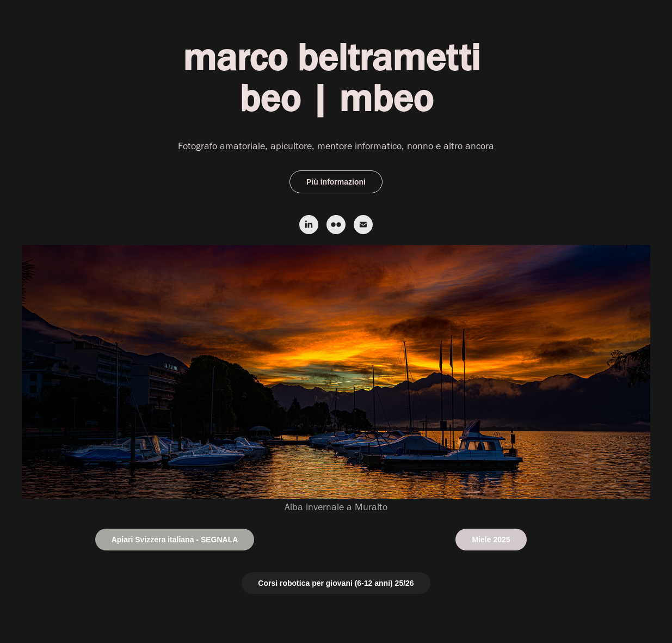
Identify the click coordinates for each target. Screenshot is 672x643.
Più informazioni (336, 182)
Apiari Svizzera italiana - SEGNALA (175, 540)
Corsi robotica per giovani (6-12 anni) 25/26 (336, 583)
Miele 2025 (491, 540)
